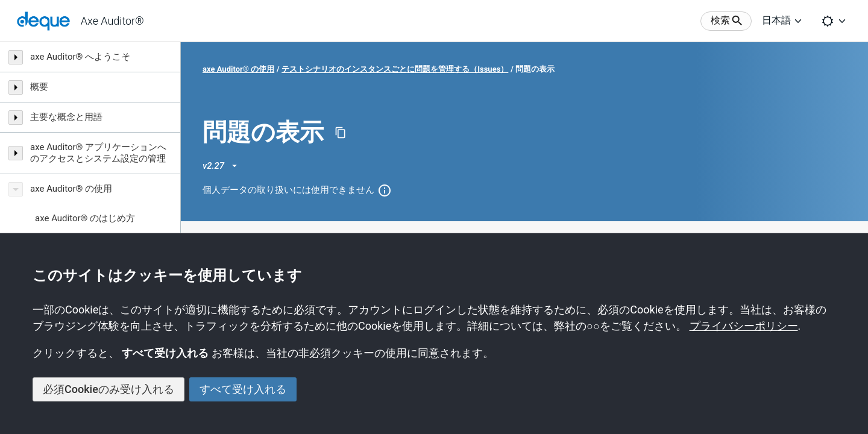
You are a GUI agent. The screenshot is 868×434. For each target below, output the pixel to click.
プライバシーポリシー (744, 326)
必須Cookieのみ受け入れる (108, 389)
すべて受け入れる (243, 389)
